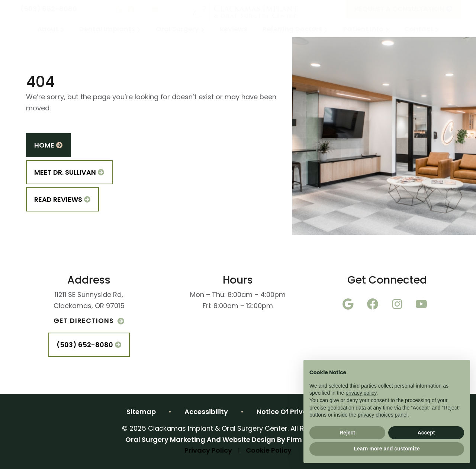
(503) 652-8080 (49, 9)
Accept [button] (426, 433)
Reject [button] (347, 433)
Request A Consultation (404, 9)
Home (49, 146)
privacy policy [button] (361, 393)
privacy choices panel (383, 415)
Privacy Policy (208, 451)
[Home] (246, 9)
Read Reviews (62, 200)
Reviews (234, 30)
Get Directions (89, 321)
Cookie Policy (269, 451)
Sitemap (141, 412)
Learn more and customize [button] (387, 449)
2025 (238, 440)
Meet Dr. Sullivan (69, 173)
